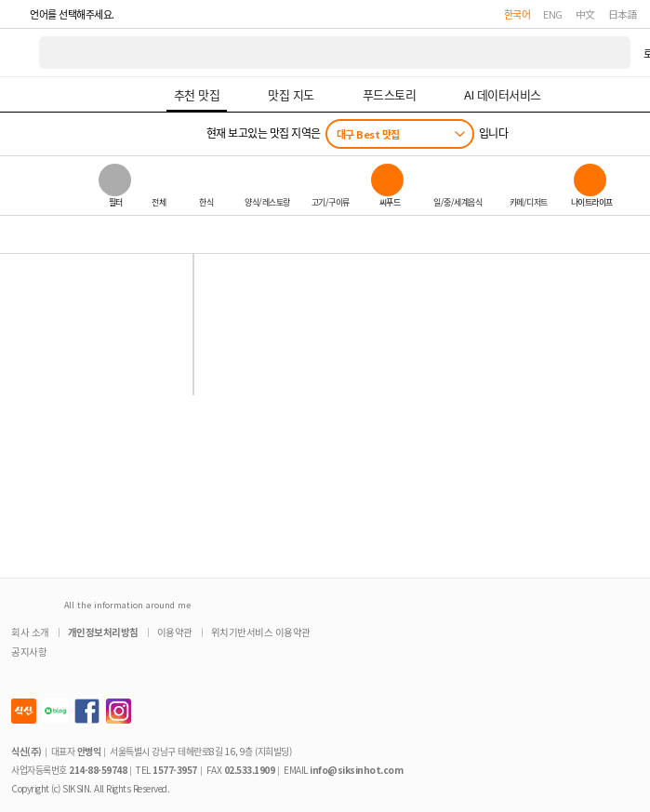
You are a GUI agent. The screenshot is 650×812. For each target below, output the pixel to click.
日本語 (623, 14)
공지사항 (29, 652)
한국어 (517, 14)
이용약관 (175, 632)
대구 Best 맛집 (368, 134)
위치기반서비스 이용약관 (261, 632)
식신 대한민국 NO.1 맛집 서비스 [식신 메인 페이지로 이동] (20, 53)
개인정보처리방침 (103, 632)
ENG (553, 14)
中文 (585, 14)
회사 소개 (30, 632)
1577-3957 (175, 770)
